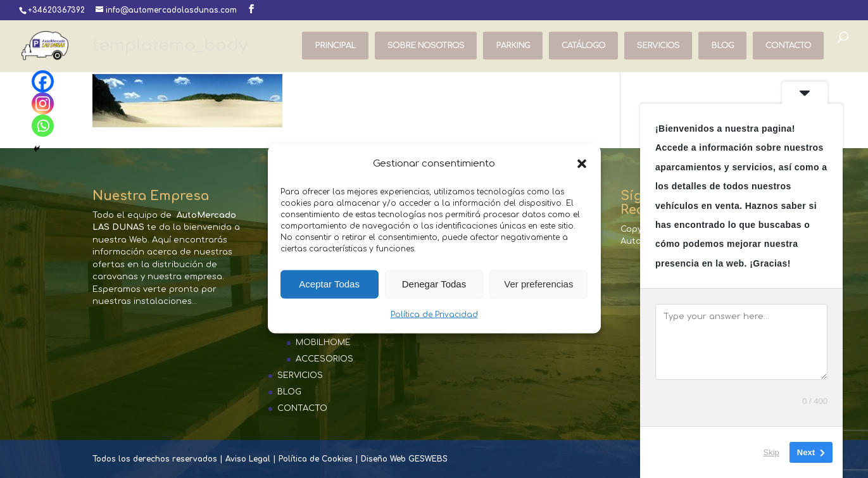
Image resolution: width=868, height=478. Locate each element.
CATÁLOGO (583, 46)
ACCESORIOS (324, 359)
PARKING (513, 46)
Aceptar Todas (329, 284)
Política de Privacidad (434, 315)
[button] (582, 163)
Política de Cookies (316, 459)
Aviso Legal (248, 459)
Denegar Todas (434, 284)
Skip (771, 452)
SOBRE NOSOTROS (426, 46)
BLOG (722, 46)
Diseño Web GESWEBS (404, 459)
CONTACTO (788, 46)
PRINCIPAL (335, 46)
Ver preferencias (538, 284)
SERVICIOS (658, 46)
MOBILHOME (323, 343)
